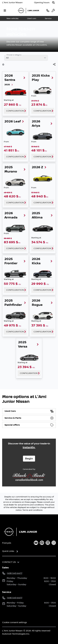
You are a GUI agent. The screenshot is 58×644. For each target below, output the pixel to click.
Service (48, 19)
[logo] (28, 11)
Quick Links (8, 551)
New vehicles (12, 19)
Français (7, 543)
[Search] (53, 3)
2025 (9, 85)
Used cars (32, 19)
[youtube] (36, 543)
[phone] (48, 10)
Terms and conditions (32, 510)
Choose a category (14, 55)
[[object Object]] (54, 64)
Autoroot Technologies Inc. (16, 634)
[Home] (20, 532)
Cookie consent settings (15, 622)
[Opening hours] (42, 3)
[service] (53, 11)
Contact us (9, 562)
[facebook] (42, 543)
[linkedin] (48, 543)
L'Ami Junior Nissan (12, 3)
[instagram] (54, 543)
